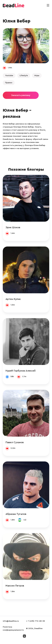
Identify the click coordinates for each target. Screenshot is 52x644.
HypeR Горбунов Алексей (21, 371)
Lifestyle (24, 76)
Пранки (9, 83)
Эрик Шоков (13, 227)
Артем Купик (13, 299)
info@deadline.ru (11, 621)
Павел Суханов (15, 442)
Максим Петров (15, 586)
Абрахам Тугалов (16, 514)
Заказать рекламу (21, 95)
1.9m (10, 68)
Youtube (9, 76)
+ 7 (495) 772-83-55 (35, 621)
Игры (37, 76)
